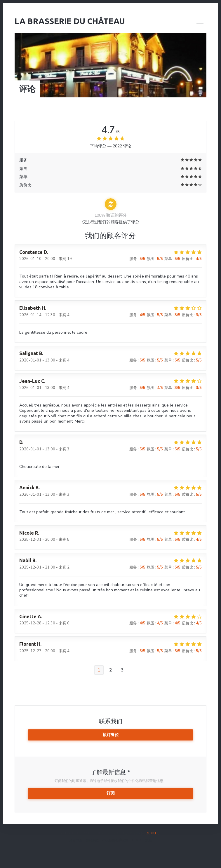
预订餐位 (111, 735)
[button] (200, 21)
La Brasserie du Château (70, 21)
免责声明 (76, 840)
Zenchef (154, 833)
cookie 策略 (142, 840)
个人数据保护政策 (115, 840)
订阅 (111, 793)
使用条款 (92, 840)
